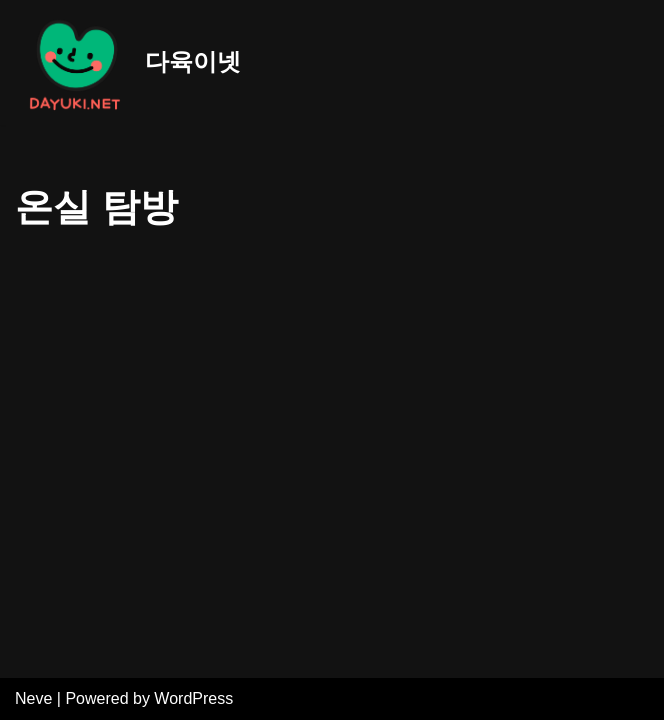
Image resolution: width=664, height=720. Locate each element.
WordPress (193, 698)
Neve (33, 698)
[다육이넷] (128, 62)
